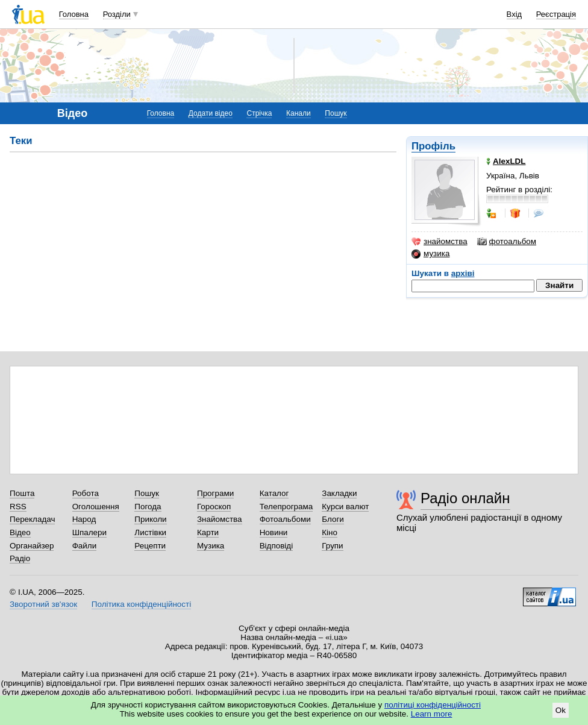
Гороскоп (214, 507)
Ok (561, 710)
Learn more (432, 714)
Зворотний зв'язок (43, 604)
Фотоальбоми (285, 519)
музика (430, 254)
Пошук (336, 113)
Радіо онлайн (465, 498)
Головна (74, 14)
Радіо (20, 558)
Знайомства (220, 519)
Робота (86, 493)
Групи (332, 546)
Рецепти (150, 546)
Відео (20, 532)
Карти (208, 532)
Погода (148, 507)
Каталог (274, 493)
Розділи (117, 14)
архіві (463, 273)
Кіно (330, 532)
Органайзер (32, 546)
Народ (84, 519)
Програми (215, 493)
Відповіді (277, 546)
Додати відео (211, 113)
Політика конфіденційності (141, 604)
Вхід (514, 14)
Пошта (22, 493)
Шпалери (89, 532)
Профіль (433, 146)
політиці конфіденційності (433, 705)
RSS (18, 507)
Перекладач (32, 519)
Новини (274, 532)
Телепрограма (286, 507)
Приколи (150, 519)
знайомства (439, 242)
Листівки (150, 532)
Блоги (333, 519)
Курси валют (345, 507)
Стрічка (259, 113)
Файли (85, 546)
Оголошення (96, 507)
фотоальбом (507, 242)
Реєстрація (556, 14)
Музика (211, 546)
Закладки (339, 493)
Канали (299, 113)
